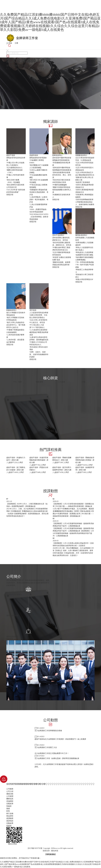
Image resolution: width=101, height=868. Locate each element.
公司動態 (10, 789)
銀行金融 (10, 813)
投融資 (9, 806)
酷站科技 (55, 851)
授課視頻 (10, 821)
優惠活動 (10, 794)
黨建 (8, 809)
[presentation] (7, 429)
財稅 (8, 811)
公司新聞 (10, 796)
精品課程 (10, 816)
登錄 (9, 43)
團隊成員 (10, 799)
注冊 (15, 43)
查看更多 (50, 431)
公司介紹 (10, 791)
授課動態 (10, 818)
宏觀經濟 (10, 804)
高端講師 (10, 801)
